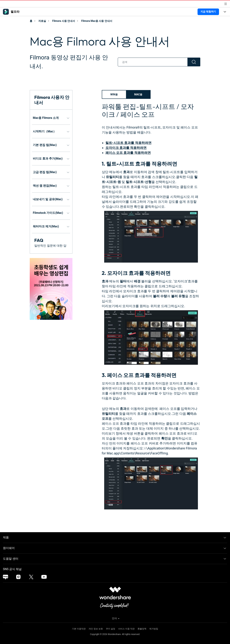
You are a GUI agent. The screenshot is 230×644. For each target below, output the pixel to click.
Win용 (114, 94)
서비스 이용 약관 (126, 629)
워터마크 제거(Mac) (46, 226)
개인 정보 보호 (96, 629)
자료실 (42, 21)
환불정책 (142, 629)
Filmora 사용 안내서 (64, 21)
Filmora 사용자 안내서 (52, 100)
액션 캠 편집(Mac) (45, 186)
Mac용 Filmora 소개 (46, 118)
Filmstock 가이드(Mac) (48, 213)
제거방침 (154, 629)
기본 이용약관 (79, 629)
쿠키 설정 (111, 629)
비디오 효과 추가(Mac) (48, 159)
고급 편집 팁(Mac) (45, 172)
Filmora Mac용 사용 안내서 (97, 21)
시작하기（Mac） (44, 131)
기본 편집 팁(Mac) (45, 145)
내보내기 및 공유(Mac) (48, 199)
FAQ (39, 240)
